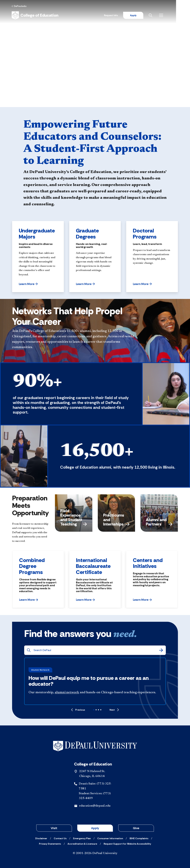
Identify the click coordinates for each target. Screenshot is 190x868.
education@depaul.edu (95, 806)
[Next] (114, 710)
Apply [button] (95, 828)
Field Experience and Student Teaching (74, 517)
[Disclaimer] (41, 838)
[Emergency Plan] (82, 838)
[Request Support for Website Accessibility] (127, 844)
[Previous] (78, 710)
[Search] (161, 650)
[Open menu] (175, 15)
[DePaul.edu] (20, 6)
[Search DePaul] (96, 650)
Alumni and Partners (159, 522)
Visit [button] (54, 828)
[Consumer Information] (110, 838)
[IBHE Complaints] (139, 838)
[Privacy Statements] (50, 844)
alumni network (67, 692)
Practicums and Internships (117, 520)
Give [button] (136, 828)
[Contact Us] (60, 838)
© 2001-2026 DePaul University (95, 853)
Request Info (124, 15)
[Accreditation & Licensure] (82, 844)
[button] (28, 284)
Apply (147, 15)
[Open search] (165, 15)
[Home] (36, 15)
